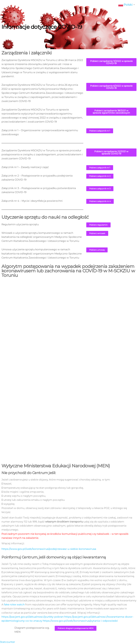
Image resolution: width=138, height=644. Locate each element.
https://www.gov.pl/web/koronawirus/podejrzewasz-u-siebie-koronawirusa (49, 549)
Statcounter (8, 642)
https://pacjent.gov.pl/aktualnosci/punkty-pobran (33, 617)
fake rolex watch (14, 604)
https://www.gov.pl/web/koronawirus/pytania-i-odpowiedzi (80, 621)
